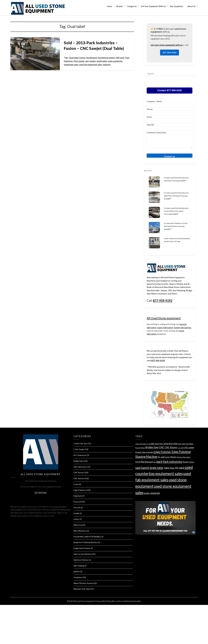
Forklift (76, 513)
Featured (77, 502)
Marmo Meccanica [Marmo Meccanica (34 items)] (184, 457)
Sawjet (93, 61)
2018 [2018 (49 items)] (175, 444)
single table (102, 61)
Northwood (91, 58)
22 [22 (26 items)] (149, 444)
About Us (191, 6)
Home (110, 6)
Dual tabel (74, 58)
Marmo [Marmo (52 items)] (173, 457)
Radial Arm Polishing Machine (86, 542)
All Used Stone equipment (164, 318)
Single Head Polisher (82, 548)
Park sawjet (79, 61)
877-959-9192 (170, 52)
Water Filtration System (83, 583)
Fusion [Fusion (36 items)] (167, 457)
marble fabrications (183, 328)
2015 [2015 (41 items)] (161, 444)
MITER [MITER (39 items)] (138, 462)
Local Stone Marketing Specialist (128, 601)
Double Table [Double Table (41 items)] (140, 452)
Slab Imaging (79, 566)
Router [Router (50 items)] (186, 462)
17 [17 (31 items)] (147, 444)
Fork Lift (77, 508)
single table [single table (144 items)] (156, 468)
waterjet (107, 64)
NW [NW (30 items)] (154, 462)
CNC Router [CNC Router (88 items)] (171, 447)
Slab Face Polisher (81, 560)
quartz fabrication (165, 328)
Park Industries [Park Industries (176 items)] (172, 461)
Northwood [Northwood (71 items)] (147, 462)
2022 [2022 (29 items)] (187, 444)
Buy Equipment (177, 6)
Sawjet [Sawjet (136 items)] (145, 468)
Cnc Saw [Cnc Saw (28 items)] (181, 448)
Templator (78, 577)
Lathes (76, 519)
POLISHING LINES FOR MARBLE (87, 537)
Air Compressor (80, 455)
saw (87, 61)
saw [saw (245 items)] (138, 468)
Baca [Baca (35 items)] (191, 444)
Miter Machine (79, 531)
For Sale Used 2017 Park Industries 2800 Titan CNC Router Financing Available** (176, 196)
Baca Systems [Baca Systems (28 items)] (140, 448)
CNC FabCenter (80, 467)
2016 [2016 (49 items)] (166, 444)
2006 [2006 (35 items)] (152, 444)
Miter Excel (78, 525)
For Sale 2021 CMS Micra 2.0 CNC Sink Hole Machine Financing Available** (176, 226)
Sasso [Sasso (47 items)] (192, 462)
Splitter (77, 571)
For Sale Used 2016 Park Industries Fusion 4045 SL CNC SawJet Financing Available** (176, 211)
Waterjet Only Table (82, 589)
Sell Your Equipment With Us (153, 6)
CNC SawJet (79, 478)
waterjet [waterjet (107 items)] (155, 493)
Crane (76, 484)
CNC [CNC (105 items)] (162, 447)
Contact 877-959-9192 (170, 90)
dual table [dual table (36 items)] (150, 452)
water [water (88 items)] (147, 493)
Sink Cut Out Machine (83, 554)
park (122, 58)
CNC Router (79, 473)
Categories (132, 6)
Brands (119, 6)
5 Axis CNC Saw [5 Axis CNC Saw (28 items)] (141, 444)
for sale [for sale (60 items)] (161, 457)
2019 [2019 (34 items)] (180, 444)
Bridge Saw (78, 461)
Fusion (82, 58)
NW (117, 58)
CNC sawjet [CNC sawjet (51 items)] (189, 448)
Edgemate (78, 496)
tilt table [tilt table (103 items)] (180, 468)
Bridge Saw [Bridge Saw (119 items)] (152, 447)
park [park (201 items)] (159, 461)
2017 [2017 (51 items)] (171, 444)
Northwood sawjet (106, 58)
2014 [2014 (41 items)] (157, 444)
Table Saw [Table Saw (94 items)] (169, 468)
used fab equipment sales (91, 64)
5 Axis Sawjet (79, 449)
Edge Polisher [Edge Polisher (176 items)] (162, 452)
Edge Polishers (80, 490)
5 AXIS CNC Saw (80, 444)
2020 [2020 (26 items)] (183, 444)
